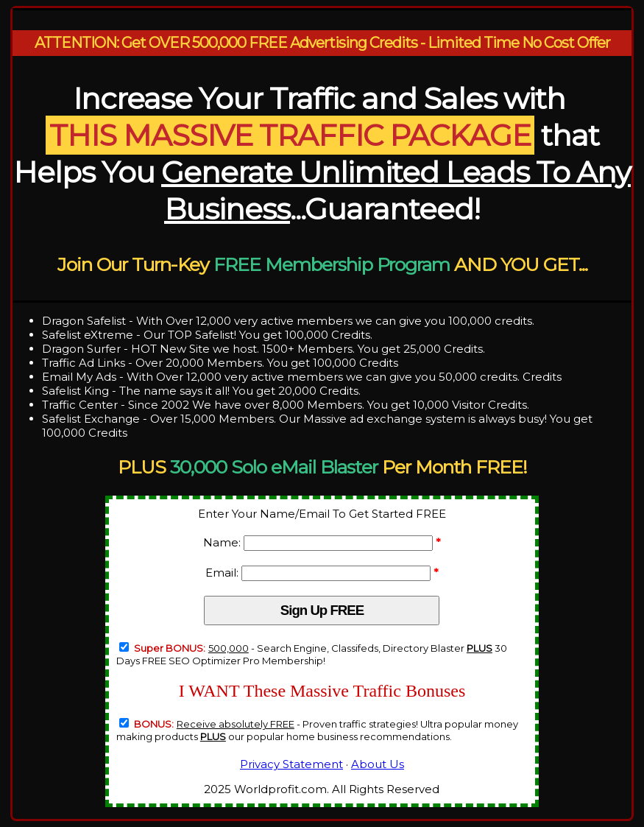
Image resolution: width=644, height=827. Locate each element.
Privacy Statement (291, 764)
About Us (378, 764)
